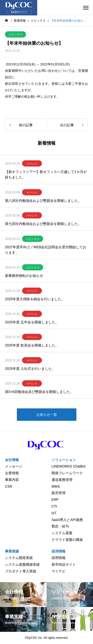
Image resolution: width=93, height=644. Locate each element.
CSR (9, 486)
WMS (56, 486)
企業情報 (12, 473)
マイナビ (59, 571)
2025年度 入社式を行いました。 (30, 369)
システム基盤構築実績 (22, 564)
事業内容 (12, 480)
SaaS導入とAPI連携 (67, 520)
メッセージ (14, 466)
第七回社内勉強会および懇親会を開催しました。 (43, 224)
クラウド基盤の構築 (67, 540)
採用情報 (59, 551)
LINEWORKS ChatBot (69, 466)
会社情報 (12, 460)
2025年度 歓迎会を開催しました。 (32, 345)
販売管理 (59, 493)
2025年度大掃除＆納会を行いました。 (35, 299)
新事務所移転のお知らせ (24, 276)
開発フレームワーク (67, 473)
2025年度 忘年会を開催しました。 (32, 322)
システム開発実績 (19, 558)
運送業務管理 (62, 480)
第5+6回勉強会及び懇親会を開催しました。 (39, 392)
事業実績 (12, 551)
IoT (54, 513)
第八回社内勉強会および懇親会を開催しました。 (43, 201)
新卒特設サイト (64, 564)
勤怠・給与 (60, 526)
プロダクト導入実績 (21, 571)
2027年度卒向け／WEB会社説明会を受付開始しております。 (46, 250)
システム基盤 (62, 533)
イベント (32, 164)
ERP (55, 500)
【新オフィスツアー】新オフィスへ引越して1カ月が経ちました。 (46, 174)
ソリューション (64, 460)
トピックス (15, 34)
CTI (54, 506)
